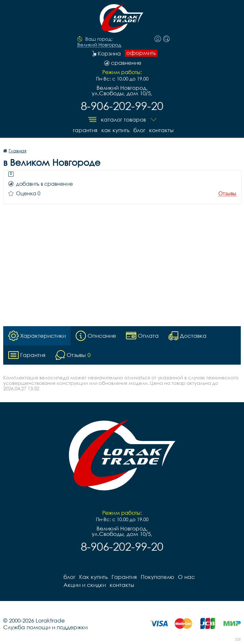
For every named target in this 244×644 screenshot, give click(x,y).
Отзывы (227, 194)
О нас (186, 577)
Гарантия (85, 130)
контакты (161, 130)
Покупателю (157, 577)
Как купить (115, 130)
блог (139, 130)
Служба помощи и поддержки (45, 627)
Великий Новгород (99, 45)
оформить (141, 53)
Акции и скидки (85, 585)
